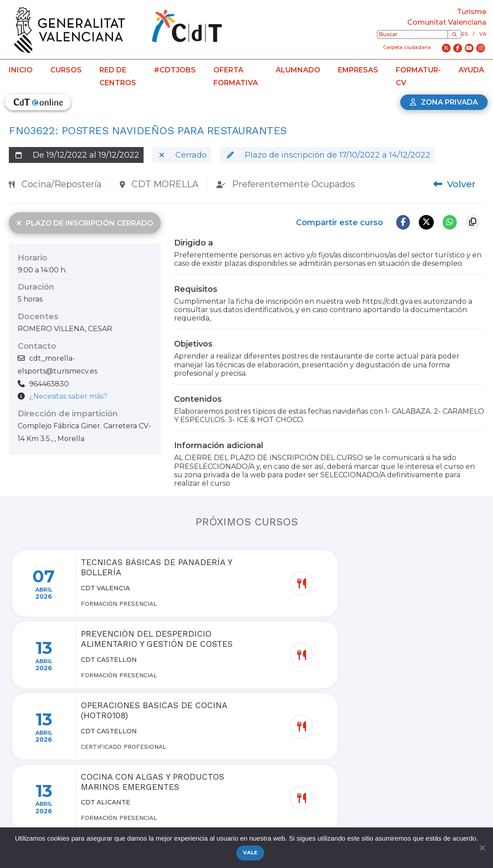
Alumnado (298, 70)
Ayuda (471, 70)
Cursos (66, 70)
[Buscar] (454, 34)
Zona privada (444, 102)
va (483, 34)
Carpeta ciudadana (407, 47)
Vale (251, 853)
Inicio (21, 70)
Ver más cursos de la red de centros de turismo (247, 789)
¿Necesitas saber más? (68, 396)
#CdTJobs (175, 70)
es (465, 34)
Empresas (358, 70)
